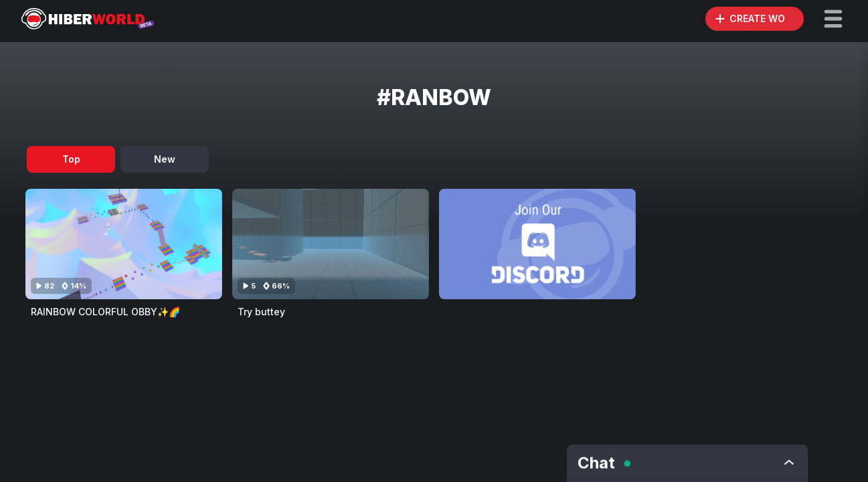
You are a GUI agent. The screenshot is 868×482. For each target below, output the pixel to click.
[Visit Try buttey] (331, 244)
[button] (833, 19)
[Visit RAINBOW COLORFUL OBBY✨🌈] (124, 244)
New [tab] (165, 159)
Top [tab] (71, 159)
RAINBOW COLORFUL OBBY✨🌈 (105, 312)
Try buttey (261, 312)
